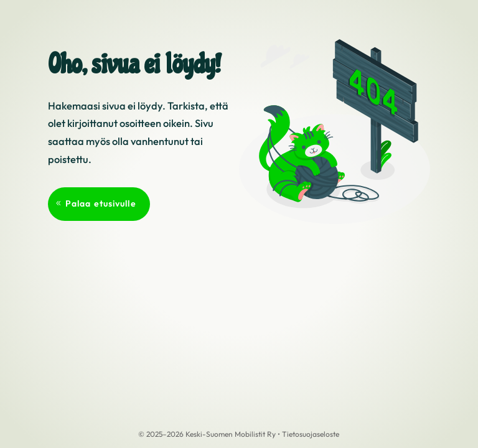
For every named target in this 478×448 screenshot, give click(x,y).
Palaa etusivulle (101, 203)
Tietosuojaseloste (311, 434)
